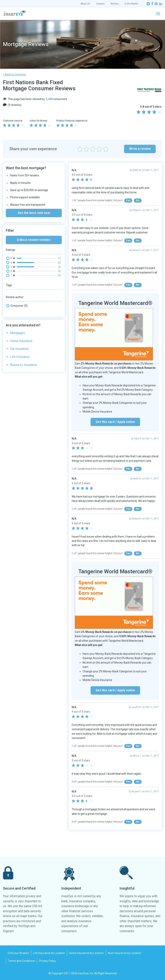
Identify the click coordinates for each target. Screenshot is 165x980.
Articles (115, 4)
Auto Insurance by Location (125, 953)
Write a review (140, 149)
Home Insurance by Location (86, 953)
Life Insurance (20, 357)
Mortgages (18, 333)
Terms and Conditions (21, 961)
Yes (128, 200)
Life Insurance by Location (49, 953)
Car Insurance (19, 349)
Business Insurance (24, 365)
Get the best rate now (34, 213)
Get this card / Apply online (115, 422)
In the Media (131, 4)
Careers (100, 4)
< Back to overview (14, 74)
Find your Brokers (18, 953)
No (138, 200)
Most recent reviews (34, 240)
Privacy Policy (47, 961)
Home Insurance (21, 341)
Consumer (17, 306)
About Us (85, 4)
